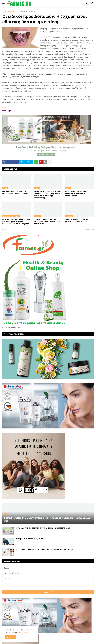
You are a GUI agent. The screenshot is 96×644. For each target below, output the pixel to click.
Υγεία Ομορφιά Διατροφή (25, 11)
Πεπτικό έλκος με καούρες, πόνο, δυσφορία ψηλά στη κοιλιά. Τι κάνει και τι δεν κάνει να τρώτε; (16, 221)
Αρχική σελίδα (8, 11)
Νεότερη (7, 229)
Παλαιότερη (88, 229)
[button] (3, 4)
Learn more (23, 632)
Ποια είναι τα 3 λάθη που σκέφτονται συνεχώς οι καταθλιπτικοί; (75, 193)
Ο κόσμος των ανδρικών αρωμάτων (31, 539)
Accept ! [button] (10, 637)
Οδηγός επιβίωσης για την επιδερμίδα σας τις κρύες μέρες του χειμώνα (47, 221)
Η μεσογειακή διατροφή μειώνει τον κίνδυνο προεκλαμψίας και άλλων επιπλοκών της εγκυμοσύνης (47, 195)
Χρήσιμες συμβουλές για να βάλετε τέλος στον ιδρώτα (77, 220)
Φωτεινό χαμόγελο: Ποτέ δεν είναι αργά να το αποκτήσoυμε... (16, 192)
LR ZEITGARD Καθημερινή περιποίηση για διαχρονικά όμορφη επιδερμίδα (46, 549)
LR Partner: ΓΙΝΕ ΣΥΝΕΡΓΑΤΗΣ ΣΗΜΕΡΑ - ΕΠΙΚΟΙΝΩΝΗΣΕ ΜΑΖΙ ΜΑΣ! (43, 528)
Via (4, 108)
